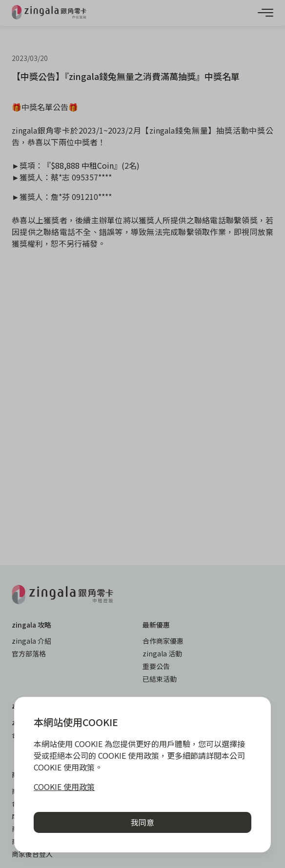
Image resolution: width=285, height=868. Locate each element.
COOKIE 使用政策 (64, 787)
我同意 (142, 822)
